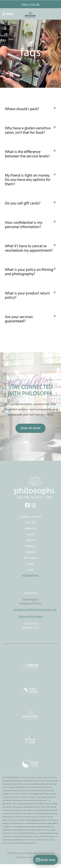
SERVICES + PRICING (30, 517)
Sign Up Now (30, 428)
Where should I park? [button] (30, 109)
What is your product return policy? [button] (30, 295)
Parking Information (31, 616)
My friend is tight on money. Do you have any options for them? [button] (30, 179)
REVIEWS (31, 540)
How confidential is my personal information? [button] (30, 224)
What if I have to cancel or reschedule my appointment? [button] (30, 248)
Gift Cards (31, 558)
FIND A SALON (31, 5)
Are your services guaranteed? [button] (30, 319)
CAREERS (30, 552)
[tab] (30, 109)
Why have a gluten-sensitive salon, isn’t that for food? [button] (30, 130)
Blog (30, 570)
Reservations (30, 576)
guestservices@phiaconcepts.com (35, 609)
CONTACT (30, 546)
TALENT (31, 534)
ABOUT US (30, 528)
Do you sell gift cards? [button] (30, 203)
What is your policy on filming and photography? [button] (30, 272)
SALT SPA (31, 523)
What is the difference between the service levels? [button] (30, 154)
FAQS (31, 564)
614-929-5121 (30, 628)
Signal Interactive (24, 857)
